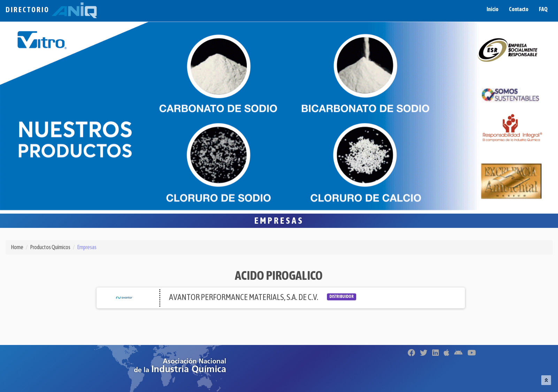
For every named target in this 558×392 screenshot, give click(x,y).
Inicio (492, 9)
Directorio (51, 10)
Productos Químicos (50, 247)
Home (17, 247)
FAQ (543, 9)
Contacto (519, 9)
